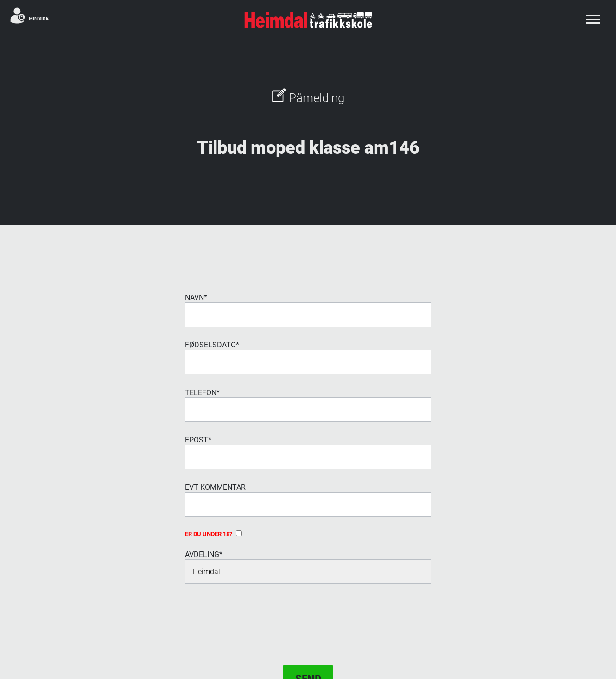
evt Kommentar (215, 487)
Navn (196, 298)
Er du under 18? (213, 534)
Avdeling (204, 554)
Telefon (202, 393)
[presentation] (255, 615)
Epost (198, 440)
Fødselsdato (212, 345)
